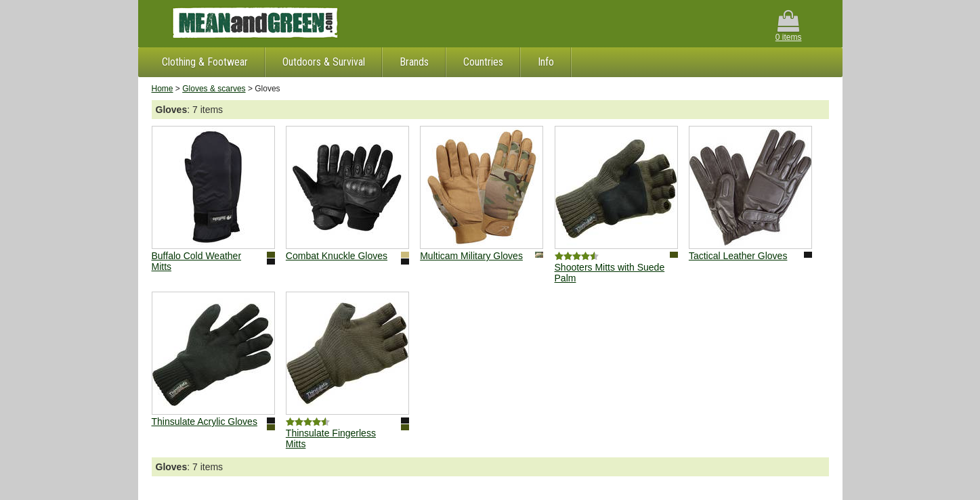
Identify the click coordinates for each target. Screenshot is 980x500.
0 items (789, 26)
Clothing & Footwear (205, 62)
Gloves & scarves (214, 89)
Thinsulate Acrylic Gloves (205, 422)
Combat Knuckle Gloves (337, 256)
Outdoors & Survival (324, 62)
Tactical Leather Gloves (738, 256)
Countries (483, 62)
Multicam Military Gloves (471, 256)
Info (546, 62)
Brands (414, 62)
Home (163, 89)
